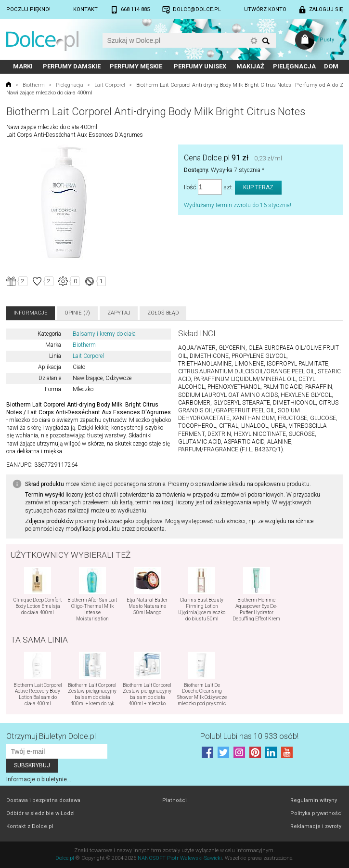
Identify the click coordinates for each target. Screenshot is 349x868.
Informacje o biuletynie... (39, 779)
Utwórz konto (265, 9)
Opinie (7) (77, 313)
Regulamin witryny (314, 800)
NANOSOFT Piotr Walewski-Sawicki (180, 858)
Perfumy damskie (72, 66)
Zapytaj (119, 313)
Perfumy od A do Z (319, 85)
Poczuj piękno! (28, 9)
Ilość (190, 187)
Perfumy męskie (136, 66)
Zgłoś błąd (163, 313)
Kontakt (85, 9)
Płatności (174, 800)
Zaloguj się (326, 9)
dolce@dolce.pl (197, 9)
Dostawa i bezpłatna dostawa (43, 800)
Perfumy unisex (200, 66)
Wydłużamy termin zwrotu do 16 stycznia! (238, 205)
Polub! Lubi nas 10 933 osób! (249, 736)
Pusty (327, 40)
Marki (23, 66)
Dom (331, 66)
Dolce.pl (65, 858)
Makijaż (250, 66)
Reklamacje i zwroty (316, 826)
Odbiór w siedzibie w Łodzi (40, 813)
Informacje (31, 313)
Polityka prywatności (317, 813)
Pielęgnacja (294, 66)
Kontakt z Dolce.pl (30, 826)
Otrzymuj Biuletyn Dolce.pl (51, 736)
